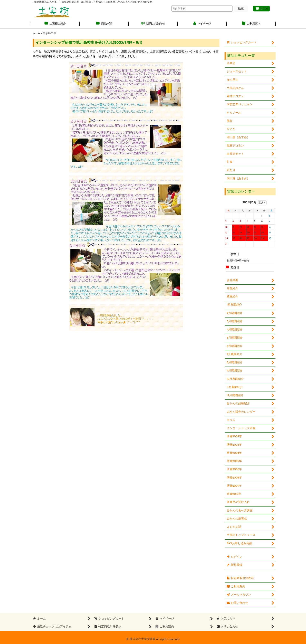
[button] (55, 24)
